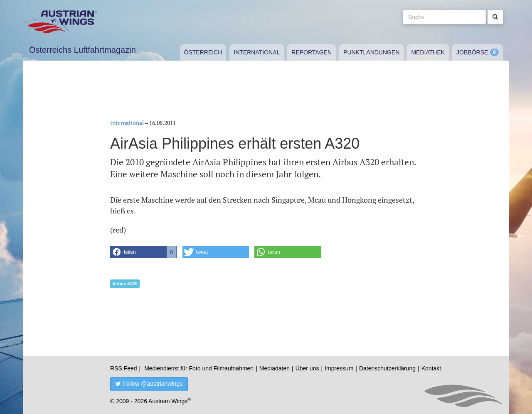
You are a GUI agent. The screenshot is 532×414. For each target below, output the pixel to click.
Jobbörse (472, 52)
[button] (143, 252)
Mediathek (428, 52)
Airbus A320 (125, 284)
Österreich (203, 52)
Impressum (339, 368)
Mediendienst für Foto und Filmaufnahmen (199, 368)
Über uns (307, 368)
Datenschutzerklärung (387, 368)
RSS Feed (124, 368)
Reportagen (312, 52)
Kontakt (431, 368)
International (257, 52)
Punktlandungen (371, 52)
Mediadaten (275, 368)
